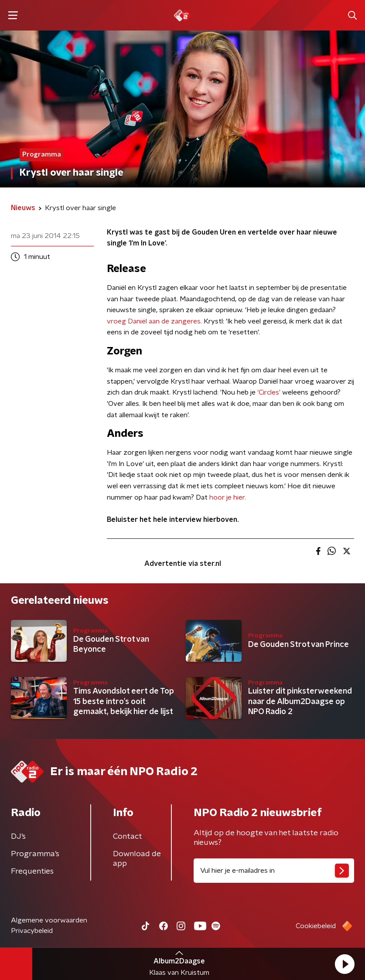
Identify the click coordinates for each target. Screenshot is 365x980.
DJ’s (18, 837)
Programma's (35, 854)
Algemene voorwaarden (49, 920)
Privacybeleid (32, 931)
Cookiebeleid (316, 926)
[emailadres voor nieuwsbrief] (274, 871)
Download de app (137, 859)
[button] (345, 964)
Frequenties (32, 871)
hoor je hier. (228, 497)
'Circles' (269, 392)
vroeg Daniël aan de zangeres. (154, 321)
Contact (128, 837)
